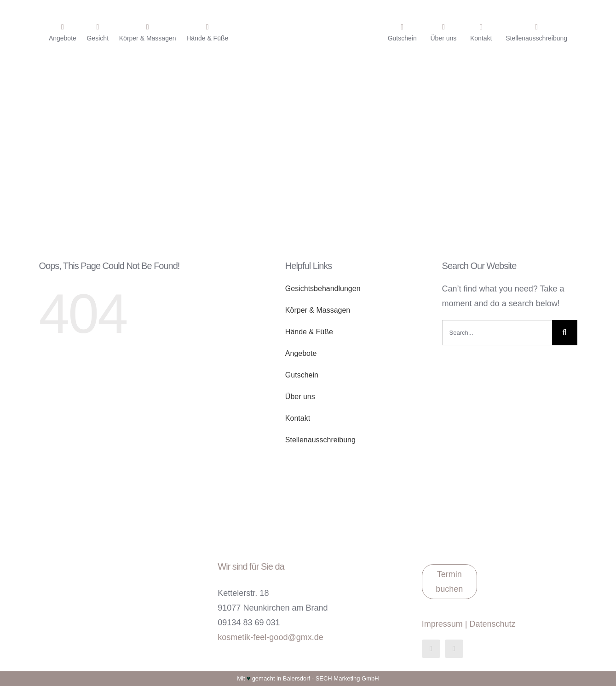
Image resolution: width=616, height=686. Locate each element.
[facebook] (431, 649)
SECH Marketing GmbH (347, 678)
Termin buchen (449, 582)
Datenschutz (492, 624)
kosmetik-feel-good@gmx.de (270, 637)
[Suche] (565, 333)
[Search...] (497, 333)
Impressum (442, 624)
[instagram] (454, 649)
